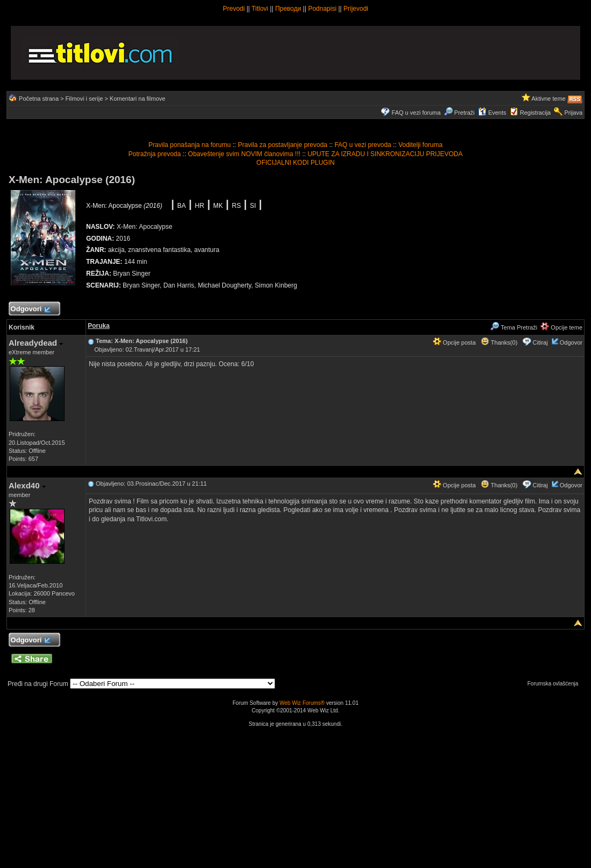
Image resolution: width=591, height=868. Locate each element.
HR (199, 206)
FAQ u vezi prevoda (363, 145)
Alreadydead (36, 343)
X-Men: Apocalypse (124, 206)
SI (253, 206)
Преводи (288, 9)
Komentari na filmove (138, 99)
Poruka (99, 326)
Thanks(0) (499, 342)
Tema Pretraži (514, 327)
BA (181, 206)
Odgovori (30, 309)
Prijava (573, 113)
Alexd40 (27, 485)
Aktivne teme (548, 99)
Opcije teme (561, 327)
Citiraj (540, 342)
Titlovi (260, 9)
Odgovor (571, 342)
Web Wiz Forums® (302, 703)
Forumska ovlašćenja (555, 684)
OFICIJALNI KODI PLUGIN (295, 163)
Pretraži (459, 113)
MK (218, 206)
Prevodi (234, 9)
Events (492, 113)
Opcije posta (454, 342)
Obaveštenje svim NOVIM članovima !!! (244, 154)
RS (237, 206)
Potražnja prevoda (155, 154)
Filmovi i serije (85, 99)
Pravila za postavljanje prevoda (283, 145)
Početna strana (39, 99)
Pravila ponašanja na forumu (190, 145)
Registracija (535, 113)
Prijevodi (356, 9)
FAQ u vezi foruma (416, 113)
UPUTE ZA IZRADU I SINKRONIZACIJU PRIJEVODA (385, 154)
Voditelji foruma (420, 145)
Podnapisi (322, 9)
